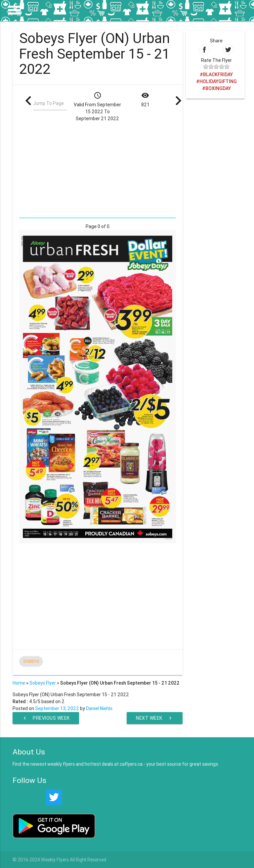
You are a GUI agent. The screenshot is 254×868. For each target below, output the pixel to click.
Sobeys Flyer (43, 683)
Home (19, 683)
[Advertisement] (97, 169)
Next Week (155, 718)
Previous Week (46, 718)
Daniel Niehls (99, 708)
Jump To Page (48, 103)
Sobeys (31, 661)
